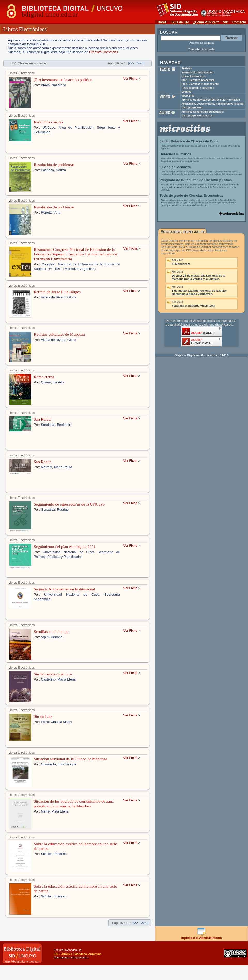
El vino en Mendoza (175, 167)
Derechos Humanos (175, 154)
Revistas (187, 68)
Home (162, 22)
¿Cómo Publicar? (206, 22)
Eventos (186, 92)
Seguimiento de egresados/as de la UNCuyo (69, 504)
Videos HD (188, 96)
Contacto (239, 22)
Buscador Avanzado (201, 49)
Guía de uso (180, 22)
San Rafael (43, 419)
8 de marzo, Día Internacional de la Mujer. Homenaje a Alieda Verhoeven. (200, 292)
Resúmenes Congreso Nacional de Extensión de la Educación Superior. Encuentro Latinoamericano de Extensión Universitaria (76, 254)
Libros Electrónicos (193, 76)
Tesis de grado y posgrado (198, 88)
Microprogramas (191, 108)
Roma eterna (44, 377)
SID (226, 22)
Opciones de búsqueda (202, 43)
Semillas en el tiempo (51, 631)
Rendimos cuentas (49, 122)
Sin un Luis (43, 716)
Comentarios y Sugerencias (71, 957)
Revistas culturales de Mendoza (59, 334)
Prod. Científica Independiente (200, 84)
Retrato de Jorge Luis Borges (57, 292)
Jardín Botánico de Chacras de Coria (189, 141)
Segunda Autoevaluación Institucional (64, 589)
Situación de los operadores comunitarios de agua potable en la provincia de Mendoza (74, 804)
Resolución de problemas (54, 164)
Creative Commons (103, 52)
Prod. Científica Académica (198, 80)
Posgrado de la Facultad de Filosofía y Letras (196, 180)
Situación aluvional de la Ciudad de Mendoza (71, 759)
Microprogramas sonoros (197, 116)
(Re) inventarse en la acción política (63, 80)
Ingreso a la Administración (202, 936)
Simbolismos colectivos (53, 674)
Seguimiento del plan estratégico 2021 (65, 547)
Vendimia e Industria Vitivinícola (193, 306)
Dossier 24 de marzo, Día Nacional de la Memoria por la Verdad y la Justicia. (199, 277)
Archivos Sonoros (203, 112)
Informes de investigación (197, 72)
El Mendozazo (181, 264)
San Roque (43, 462)
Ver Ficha (130, 79)
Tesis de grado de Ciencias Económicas (192, 196)
